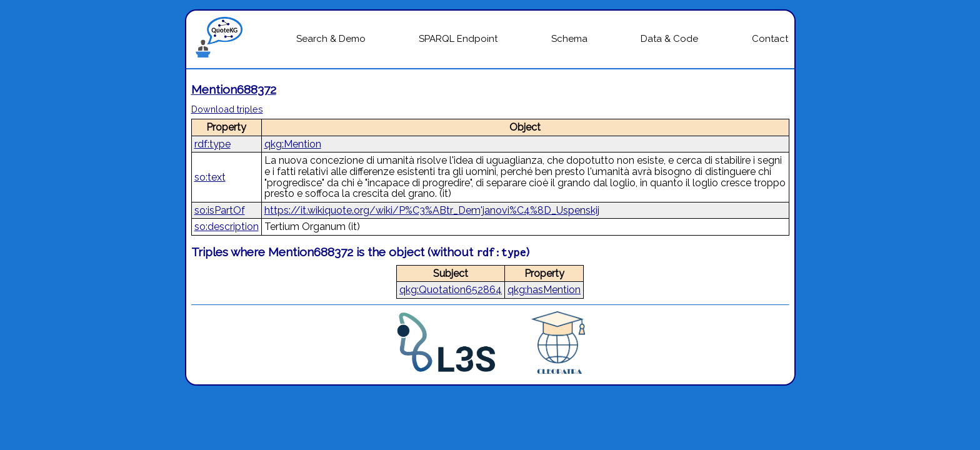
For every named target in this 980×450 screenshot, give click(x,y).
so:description (227, 227)
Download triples (227, 109)
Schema (569, 39)
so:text (210, 177)
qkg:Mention (293, 144)
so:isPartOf (220, 210)
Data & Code (669, 39)
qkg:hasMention (544, 290)
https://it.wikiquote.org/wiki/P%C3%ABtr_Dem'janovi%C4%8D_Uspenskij (432, 210)
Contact (770, 39)
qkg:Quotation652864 (451, 290)
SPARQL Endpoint (458, 39)
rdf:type (212, 144)
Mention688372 (234, 89)
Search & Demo (331, 39)
